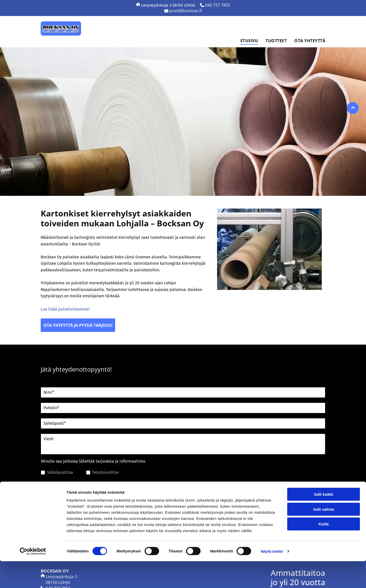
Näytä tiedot (272, 578)
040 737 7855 (218, 5)
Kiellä (324, 551)
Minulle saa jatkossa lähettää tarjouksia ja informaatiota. (94, 461)
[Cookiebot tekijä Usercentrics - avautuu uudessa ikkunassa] (33, 578)
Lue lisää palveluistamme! (65, 309)
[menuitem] (245, 41)
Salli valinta (324, 536)
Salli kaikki (324, 521)
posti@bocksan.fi (186, 11)
